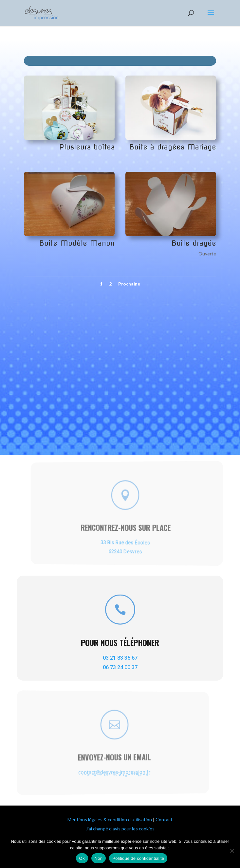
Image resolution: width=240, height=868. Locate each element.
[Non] (232, 851)
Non (99, 858)
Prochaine (129, 284)
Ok (82, 858)
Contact (164, 819)
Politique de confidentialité (138, 858)
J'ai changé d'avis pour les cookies (120, 829)
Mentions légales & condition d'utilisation (110, 819)
